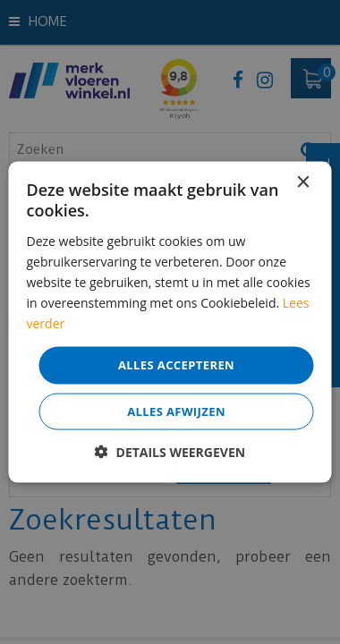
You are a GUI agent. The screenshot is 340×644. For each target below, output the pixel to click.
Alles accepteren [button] (176, 365)
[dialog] (170, 322)
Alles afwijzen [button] (176, 411)
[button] (170, 451)
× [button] (303, 183)
